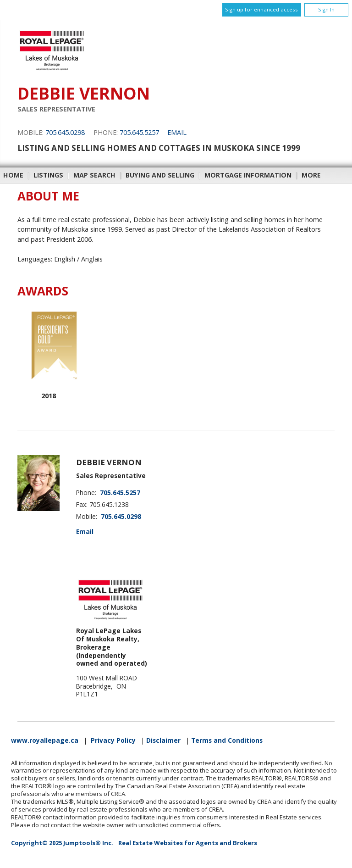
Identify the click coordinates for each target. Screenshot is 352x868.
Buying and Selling (160, 175)
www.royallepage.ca (45, 740)
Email (177, 132)
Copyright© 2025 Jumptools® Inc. (62, 843)
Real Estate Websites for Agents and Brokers (188, 843)
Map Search (94, 175)
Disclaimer (163, 740)
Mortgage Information (248, 175)
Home (13, 175)
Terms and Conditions (227, 740)
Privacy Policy (113, 740)
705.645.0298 (65, 132)
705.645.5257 (139, 132)
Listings (48, 175)
